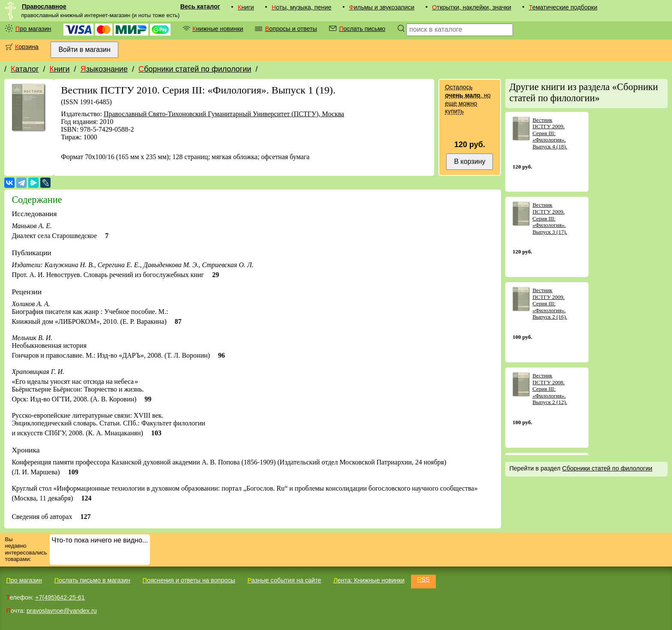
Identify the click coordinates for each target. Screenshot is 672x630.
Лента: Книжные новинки (369, 580)
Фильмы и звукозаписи (382, 7)
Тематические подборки (563, 7)
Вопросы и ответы (291, 29)
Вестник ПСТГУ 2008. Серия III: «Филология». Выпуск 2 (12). (550, 389)
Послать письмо (362, 29)
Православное (44, 6)
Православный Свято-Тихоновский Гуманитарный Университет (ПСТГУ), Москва (224, 114)
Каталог (25, 69)
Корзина (27, 47)
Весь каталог (200, 6)
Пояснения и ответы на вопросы (189, 580)
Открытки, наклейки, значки (472, 7)
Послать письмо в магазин (92, 580)
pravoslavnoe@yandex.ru (61, 611)
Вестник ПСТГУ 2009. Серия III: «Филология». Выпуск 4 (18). (550, 133)
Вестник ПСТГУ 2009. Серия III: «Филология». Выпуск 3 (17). (550, 218)
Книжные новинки (218, 29)
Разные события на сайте (284, 580)
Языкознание (104, 69)
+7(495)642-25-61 (60, 597)
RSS (423, 579)
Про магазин (33, 29)
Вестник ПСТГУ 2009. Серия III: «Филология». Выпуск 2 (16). (550, 303)
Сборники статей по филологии (195, 69)
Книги (246, 7)
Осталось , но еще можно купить (468, 99)
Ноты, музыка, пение (302, 7)
